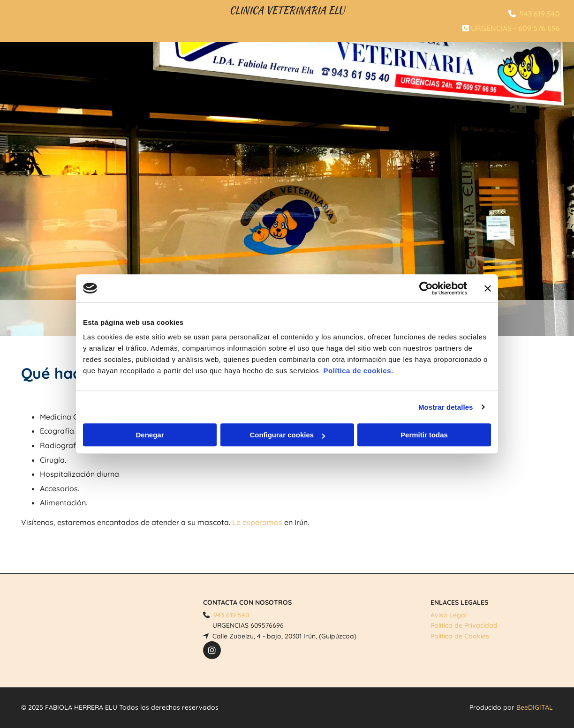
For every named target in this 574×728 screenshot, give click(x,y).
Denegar (150, 435)
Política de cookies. (358, 371)
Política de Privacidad (464, 625)
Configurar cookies (287, 435)
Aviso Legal (449, 615)
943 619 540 (540, 14)
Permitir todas (424, 435)
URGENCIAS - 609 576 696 (515, 28)
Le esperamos (257, 522)
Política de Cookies (460, 636)
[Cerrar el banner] (488, 288)
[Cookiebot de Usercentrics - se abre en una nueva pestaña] (426, 288)
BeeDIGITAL (535, 707)
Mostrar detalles (446, 407)
